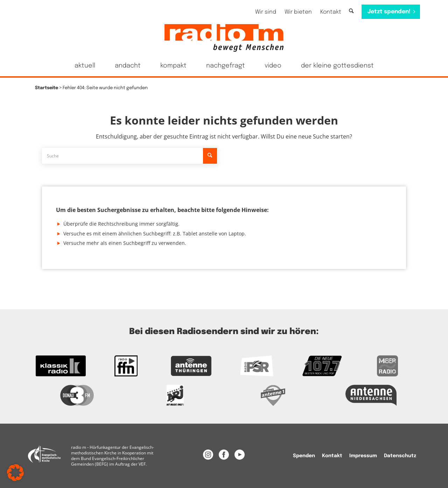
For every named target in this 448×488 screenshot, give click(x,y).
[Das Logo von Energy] (175, 395)
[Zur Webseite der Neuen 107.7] (322, 366)
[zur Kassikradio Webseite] (61, 366)
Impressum (363, 456)
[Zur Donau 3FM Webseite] (77, 395)
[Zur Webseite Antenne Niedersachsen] (371, 395)
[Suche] (351, 11)
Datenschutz (400, 456)
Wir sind (266, 12)
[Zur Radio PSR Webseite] (257, 366)
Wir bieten (298, 12)
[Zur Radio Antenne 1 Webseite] (273, 395)
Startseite (47, 88)
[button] (15, 473)
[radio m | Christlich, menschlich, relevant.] (224, 38)
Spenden (304, 456)
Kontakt (331, 12)
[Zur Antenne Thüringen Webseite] (191, 366)
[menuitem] (266, 12)
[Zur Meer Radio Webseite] (387, 366)
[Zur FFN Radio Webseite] (126, 366)
